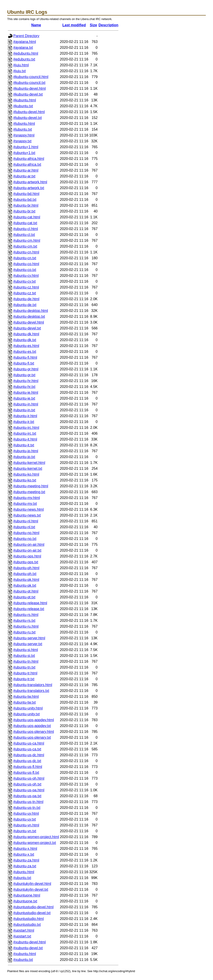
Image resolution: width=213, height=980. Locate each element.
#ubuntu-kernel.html (29, 463)
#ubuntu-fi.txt (24, 363)
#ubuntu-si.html (26, 650)
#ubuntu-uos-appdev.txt (32, 726)
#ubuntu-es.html (26, 346)
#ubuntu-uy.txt (25, 819)
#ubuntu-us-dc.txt (27, 761)
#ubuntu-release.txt (29, 609)
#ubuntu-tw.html (26, 697)
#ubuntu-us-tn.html (28, 802)
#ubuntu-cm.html (27, 241)
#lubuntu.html (24, 124)
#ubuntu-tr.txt (24, 679)
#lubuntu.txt (23, 129)
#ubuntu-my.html (27, 498)
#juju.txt (19, 71)
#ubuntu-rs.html (26, 615)
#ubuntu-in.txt (24, 410)
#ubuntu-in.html (26, 404)
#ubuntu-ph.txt (25, 574)
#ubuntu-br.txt (24, 211)
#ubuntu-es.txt (25, 352)
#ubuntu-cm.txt (25, 246)
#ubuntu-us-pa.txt (27, 796)
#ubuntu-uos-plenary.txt (32, 737)
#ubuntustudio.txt (27, 925)
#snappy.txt (22, 141)
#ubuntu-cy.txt (24, 281)
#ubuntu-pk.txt (25, 585)
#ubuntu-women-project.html (36, 837)
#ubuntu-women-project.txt (35, 843)
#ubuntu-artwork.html (30, 182)
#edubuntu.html (26, 53)
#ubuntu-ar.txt (24, 176)
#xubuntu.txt (23, 960)
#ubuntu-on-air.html (29, 545)
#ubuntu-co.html (26, 264)
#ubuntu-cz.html (26, 287)
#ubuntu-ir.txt (24, 422)
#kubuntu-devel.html (29, 88)
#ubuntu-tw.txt (25, 702)
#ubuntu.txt (22, 878)
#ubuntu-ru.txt (24, 632)
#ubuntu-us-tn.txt (27, 808)
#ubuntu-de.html (26, 299)
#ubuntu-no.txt (25, 539)
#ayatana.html (25, 42)
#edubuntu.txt (24, 59)
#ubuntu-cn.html (26, 252)
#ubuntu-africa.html (29, 159)
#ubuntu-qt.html (26, 591)
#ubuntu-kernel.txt (28, 469)
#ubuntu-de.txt (25, 305)
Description (109, 25)
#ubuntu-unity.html (28, 708)
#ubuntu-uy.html (26, 813)
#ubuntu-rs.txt (24, 621)
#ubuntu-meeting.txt (29, 492)
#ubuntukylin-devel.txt (31, 889)
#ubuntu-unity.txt (26, 714)
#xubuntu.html (25, 954)
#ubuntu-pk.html (26, 580)
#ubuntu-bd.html (26, 194)
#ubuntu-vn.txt (25, 831)
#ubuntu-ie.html (26, 393)
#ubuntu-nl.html (26, 521)
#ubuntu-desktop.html (31, 311)
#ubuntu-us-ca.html (29, 743)
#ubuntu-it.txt (24, 445)
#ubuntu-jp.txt (24, 457)
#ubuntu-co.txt (25, 270)
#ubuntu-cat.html (27, 217)
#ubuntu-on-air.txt (27, 550)
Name (36, 25)
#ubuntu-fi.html (25, 357)
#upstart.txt (22, 936)
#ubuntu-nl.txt (24, 527)
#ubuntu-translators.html (33, 685)
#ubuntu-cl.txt (24, 235)
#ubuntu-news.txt (27, 515)
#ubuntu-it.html (25, 439)
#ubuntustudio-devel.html (33, 907)
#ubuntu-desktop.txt (29, 317)
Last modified (74, 25)
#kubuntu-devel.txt (28, 94)
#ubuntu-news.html (28, 509)
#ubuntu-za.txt (25, 866)
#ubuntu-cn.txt (25, 258)
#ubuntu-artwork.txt (29, 188)
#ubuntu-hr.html (26, 381)
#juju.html (21, 65)
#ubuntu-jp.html (26, 451)
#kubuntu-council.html (31, 77)
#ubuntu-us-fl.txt (26, 773)
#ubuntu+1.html (26, 147)
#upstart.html (24, 930)
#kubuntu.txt (23, 106)
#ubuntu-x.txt (24, 854)
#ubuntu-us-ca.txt (27, 749)
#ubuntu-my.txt (25, 504)
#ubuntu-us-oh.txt (27, 784)
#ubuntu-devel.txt (27, 328)
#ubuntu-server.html (29, 638)
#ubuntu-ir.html (25, 416)
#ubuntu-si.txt (24, 656)
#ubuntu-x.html (25, 849)
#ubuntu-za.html (26, 860)
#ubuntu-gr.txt (24, 375)
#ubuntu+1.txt (24, 153)
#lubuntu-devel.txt (27, 118)
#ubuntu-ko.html (26, 474)
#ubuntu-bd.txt (25, 200)
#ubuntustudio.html (28, 919)
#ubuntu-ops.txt (26, 562)
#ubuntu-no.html (26, 533)
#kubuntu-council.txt (29, 83)
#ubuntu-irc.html (26, 428)
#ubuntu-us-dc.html (29, 755)
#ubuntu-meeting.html (31, 486)
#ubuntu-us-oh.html (29, 778)
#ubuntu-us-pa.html (29, 790)
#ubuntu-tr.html (25, 673)
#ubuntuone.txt (25, 901)
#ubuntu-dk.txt (25, 340)
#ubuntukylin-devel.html (32, 884)
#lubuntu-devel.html (29, 112)
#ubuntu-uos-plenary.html (34, 732)
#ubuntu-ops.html (27, 556)
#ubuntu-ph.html (26, 568)
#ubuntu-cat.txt (25, 223)
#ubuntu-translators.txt (31, 691)
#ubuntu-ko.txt (25, 480)
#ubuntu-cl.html (26, 229)
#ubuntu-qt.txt (24, 597)
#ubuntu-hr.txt (24, 387)
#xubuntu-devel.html (29, 942)
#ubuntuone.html (27, 895)
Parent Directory (26, 36)
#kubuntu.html (25, 100)
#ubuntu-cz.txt (25, 293)
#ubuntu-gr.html (26, 369)
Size (93, 25)
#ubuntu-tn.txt (24, 667)
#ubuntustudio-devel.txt (32, 913)
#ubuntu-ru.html (26, 626)
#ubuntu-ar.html (26, 170)
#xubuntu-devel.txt (28, 948)
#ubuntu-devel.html (29, 322)
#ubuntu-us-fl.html (28, 767)
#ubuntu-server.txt (28, 644)
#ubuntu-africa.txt (27, 164)
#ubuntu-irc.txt (25, 433)
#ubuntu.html (24, 872)
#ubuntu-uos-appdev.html (34, 720)
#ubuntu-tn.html (26, 661)
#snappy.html (24, 135)
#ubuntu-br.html (26, 205)
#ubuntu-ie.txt (24, 398)
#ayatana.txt (23, 48)
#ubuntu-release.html (30, 603)
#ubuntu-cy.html (26, 276)
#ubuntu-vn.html (26, 825)
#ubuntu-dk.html (26, 334)
